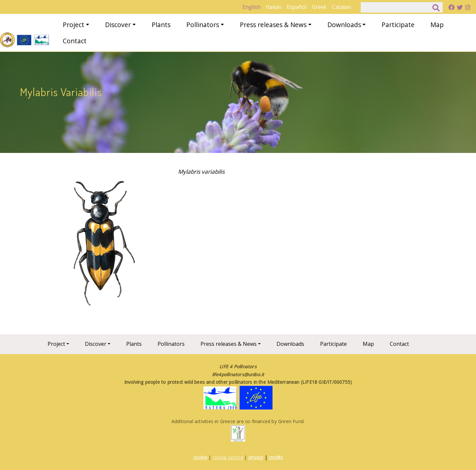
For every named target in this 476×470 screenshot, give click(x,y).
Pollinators (203, 25)
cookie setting (228, 457)
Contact (75, 41)
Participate (398, 25)
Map (437, 25)
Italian (274, 7)
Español (297, 7)
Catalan (341, 7)
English (252, 7)
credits (276, 457)
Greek (319, 7)
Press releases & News (273, 25)
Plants (161, 25)
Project (73, 25)
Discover (118, 25)
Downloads (344, 25)
